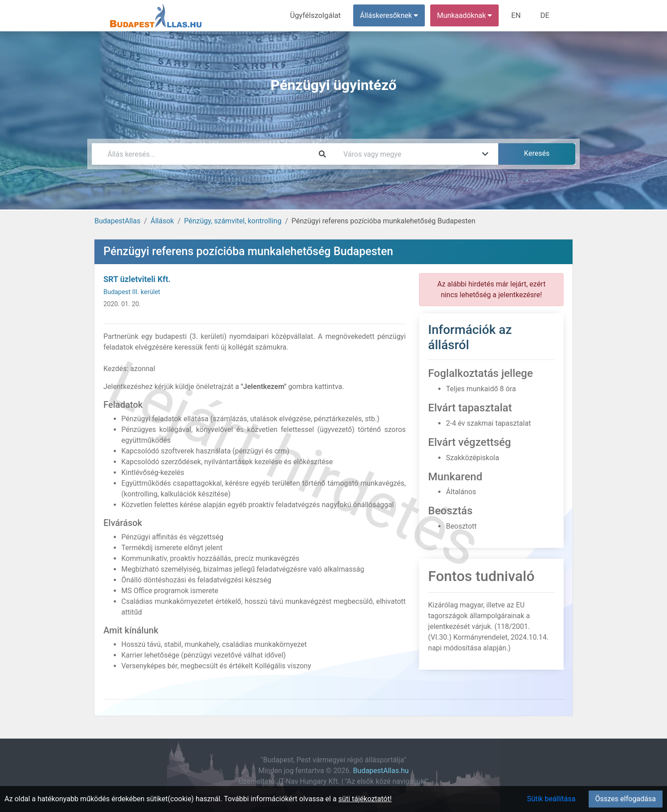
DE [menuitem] (545, 15)
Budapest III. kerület (132, 292)
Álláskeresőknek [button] (391, 15)
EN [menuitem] (518, 15)
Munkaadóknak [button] (467, 15)
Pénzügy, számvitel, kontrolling (233, 221)
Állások (162, 221)
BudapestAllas (118, 221)
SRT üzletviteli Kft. (137, 279)
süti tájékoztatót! (365, 799)
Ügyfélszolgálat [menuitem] (319, 15)
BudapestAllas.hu (381, 771)
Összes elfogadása (626, 799)
